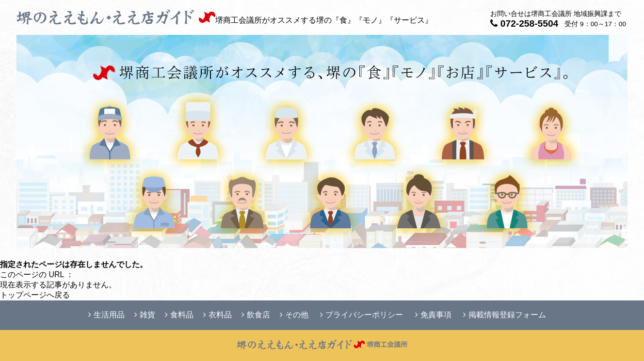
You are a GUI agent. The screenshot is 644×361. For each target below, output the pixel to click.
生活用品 (106, 315)
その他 (294, 315)
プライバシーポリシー (362, 315)
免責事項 (433, 315)
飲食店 (256, 315)
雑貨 (145, 315)
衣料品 (217, 315)
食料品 (179, 315)
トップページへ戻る (35, 295)
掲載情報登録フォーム (505, 315)
